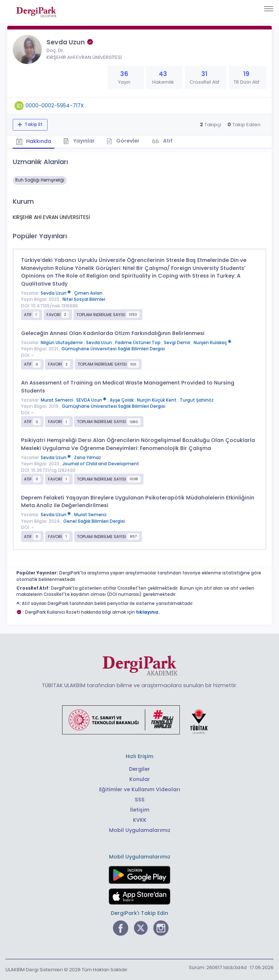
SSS (140, 799)
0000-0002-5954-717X (55, 105)
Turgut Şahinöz (197, 399)
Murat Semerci (57, 399)
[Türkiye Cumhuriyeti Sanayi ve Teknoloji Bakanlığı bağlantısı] (139, 719)
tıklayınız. (148, 611)
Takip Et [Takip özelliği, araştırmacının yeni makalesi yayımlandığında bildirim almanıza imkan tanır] (33, 124)
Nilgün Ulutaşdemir (62, 342)
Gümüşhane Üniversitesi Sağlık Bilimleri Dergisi (113, 348)
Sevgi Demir (178, 342)
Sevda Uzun (56, 292)
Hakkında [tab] (34, 141)
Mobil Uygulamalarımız (140, 829)
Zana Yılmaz (88, 457)
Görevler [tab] (125, 141)
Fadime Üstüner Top (138, 342)
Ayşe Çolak (122, 399)
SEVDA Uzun (92, 399)
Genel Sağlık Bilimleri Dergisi (94, 521)
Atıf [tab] (170, 141)
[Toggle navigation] (269, 9)
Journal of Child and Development (101, 463)
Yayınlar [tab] (80, 141)
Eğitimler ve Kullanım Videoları (140, 789)
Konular (140, 779)
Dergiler (139, 769)
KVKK (140, 819)
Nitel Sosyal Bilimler (84, 299)
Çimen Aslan (88, 292)
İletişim (140, 809)
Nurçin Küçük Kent (157, 399)
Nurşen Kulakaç (213, 342)
